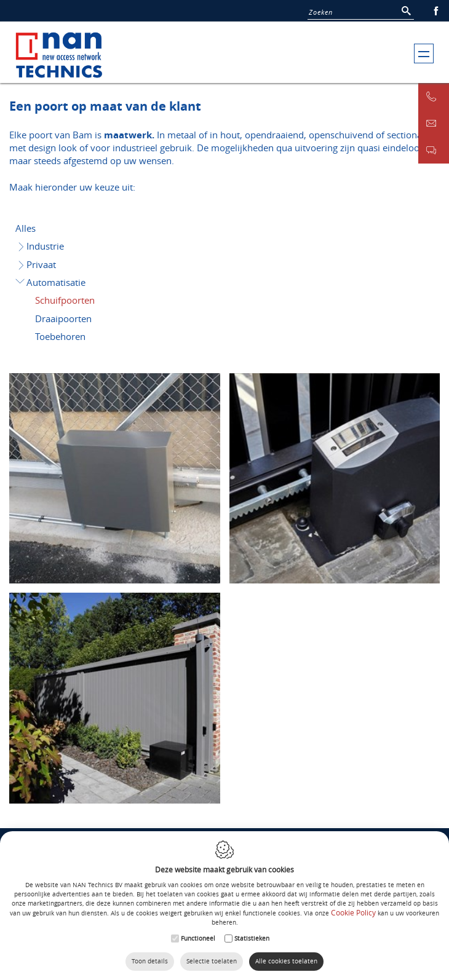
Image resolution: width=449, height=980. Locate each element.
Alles (26, 228)
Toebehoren (60, 336)
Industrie (41, 246)
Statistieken (252, 939)
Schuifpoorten (65, 300)
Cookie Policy (353, 912)
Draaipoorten (63, 318)
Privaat (37, 264)
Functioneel (198, 939)
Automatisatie (50, 282)
